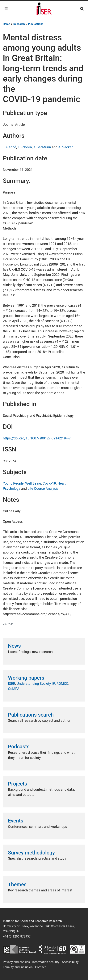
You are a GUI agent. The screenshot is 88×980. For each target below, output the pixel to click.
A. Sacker (65, 147)
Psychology (12, 488)
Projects (18, 784)
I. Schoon (25, 147)
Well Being (33, 483)
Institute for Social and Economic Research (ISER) (44, 9)
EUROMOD (60, 684)
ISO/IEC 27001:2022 (77, 949)
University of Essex (53, 949)
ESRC (19, 949)
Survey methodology (31, 853)
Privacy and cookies (16, 962)
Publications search (31, 715)
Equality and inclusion (18, 967)
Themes (17, 885)
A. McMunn (42, 147)
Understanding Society (34, 684)
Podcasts (19, 747)
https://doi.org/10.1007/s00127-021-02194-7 (37, 438)
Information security (46, 962)
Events (16, 821)
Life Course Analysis (43, 488)
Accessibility (70, 962)
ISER (12, 684)
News (14, 646)
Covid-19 (49, 483)
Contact (40, 967)
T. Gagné (10, 147)
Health (63, 483)
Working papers (26, 678)
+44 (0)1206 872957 (17, 936)
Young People (13, 483)
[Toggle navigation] (6, 9)
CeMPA (14, 689)
